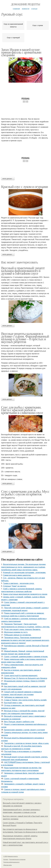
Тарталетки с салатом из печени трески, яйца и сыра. (27, 743)
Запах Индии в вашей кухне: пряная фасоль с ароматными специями (21, 52)
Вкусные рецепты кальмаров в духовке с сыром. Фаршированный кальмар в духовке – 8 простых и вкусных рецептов (25, 338)
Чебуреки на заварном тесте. (16, 697)
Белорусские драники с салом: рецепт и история (25, 730)
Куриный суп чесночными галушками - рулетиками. (25, 573)
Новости (26, 9)
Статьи (34, 9)
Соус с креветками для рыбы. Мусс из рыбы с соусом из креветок (25, 493)
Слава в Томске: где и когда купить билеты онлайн (25, 700)
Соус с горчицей (13, 38)
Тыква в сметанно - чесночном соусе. (19, 583)
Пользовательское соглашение (17, 859)
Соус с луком (38, 25)
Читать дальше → (8, 179)
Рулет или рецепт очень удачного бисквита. (22, 629)
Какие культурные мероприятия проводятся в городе (25, 594)
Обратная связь (8, 865)
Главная (16, 9)
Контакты (6, 859)
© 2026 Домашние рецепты (11, 856)
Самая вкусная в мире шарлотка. (17, 575)
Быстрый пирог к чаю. (13, 703)
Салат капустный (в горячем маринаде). (21, 676)
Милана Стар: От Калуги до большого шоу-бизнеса (26, 678)
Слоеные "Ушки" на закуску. (15, 586)
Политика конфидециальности (11, 862)
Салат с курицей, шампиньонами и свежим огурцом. (26, 657)
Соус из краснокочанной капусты (13, 25)
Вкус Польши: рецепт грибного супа (19, 722)
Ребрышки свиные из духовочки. (18, 635)
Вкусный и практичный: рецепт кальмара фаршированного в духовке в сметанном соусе (23, 271)
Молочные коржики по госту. (16, 632)
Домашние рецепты (26, 4)
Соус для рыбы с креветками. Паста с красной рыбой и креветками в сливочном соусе (22, 410)
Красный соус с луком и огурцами (24, 187)
